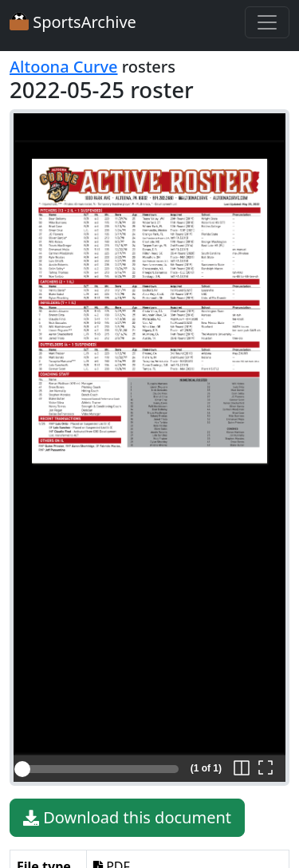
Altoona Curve (64, 67)
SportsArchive (73, 22)
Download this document (127, 818)
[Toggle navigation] (267, 22)
